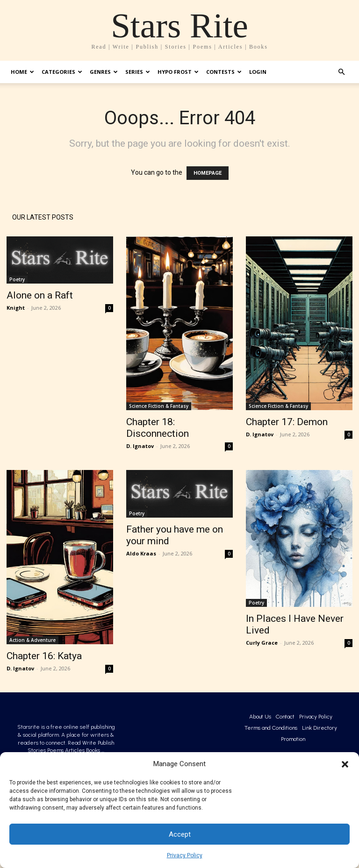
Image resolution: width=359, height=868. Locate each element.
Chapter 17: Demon (287, 422)
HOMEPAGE (208, 173)
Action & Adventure (32, 640)
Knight (16, 308)
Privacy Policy (185, 855)
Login (258, 72)
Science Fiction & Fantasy (159, 406)
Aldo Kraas (141, 553)
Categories (62, 72)
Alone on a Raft (40, 295)
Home (22, 72)
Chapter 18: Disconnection (158, 428)
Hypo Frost (178, 72)
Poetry (17, 279)
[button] (345, 764)
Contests (224, 72)
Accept (180, 834)
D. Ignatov (140, 446)
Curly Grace (262, 643)
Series (138, 72)
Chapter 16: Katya (44, 656)
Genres (104, 72)
